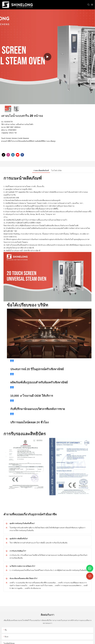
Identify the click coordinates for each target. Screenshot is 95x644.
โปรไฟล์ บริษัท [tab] (56, 170)
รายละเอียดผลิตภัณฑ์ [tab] (41, 170)
